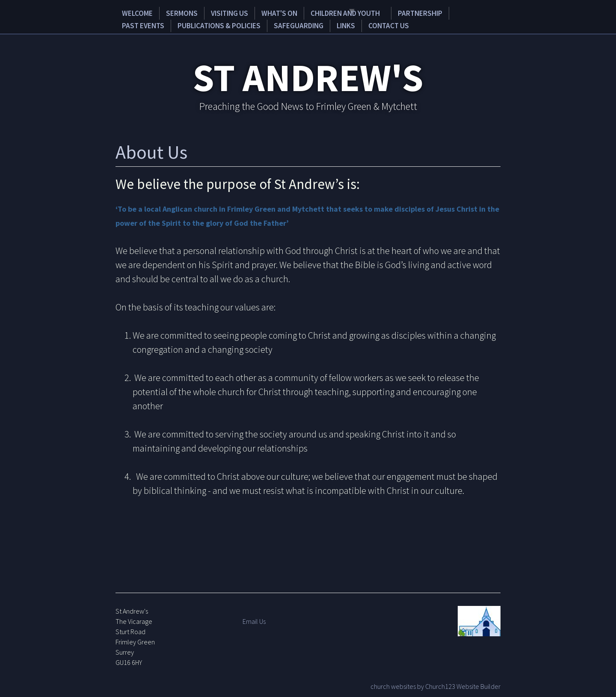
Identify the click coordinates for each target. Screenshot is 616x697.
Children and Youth (323, 13)
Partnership (398, 13)
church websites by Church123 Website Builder (435, 685)
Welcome (134, 13)
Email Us (254, 620)
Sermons (172, 13)
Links (280, 25)
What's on (260, 13)
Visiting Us (215, 13)
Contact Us (317, 25)
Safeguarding (238, 25)
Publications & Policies (162, 25)
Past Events (450, 13)
